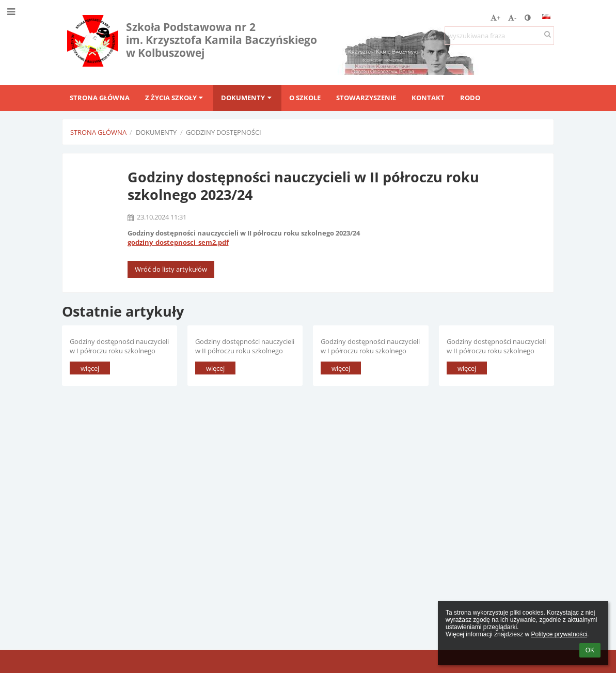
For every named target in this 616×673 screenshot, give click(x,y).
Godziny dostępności (224, 132)
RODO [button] (470, 98)
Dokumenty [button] (247, 98)
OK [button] (590, 650)
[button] (546, 17)
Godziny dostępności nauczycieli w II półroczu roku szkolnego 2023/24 (245, 346)
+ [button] (495, 18)
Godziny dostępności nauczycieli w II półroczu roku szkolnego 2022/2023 (496, 346)
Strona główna (98, 132)
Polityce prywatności (559, 634)
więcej (90, 368)
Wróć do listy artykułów (171, 269)
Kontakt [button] (428, 98)
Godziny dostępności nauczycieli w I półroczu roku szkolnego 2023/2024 (370, 346)
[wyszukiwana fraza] (499, 36)
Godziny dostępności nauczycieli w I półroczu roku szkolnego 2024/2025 (119, 346)
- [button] (512, 18)
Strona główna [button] (100, 98)
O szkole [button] (305, 98)
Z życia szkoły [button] (175, 98)
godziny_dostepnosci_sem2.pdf (178, 242)
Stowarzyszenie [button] (366, 98)
